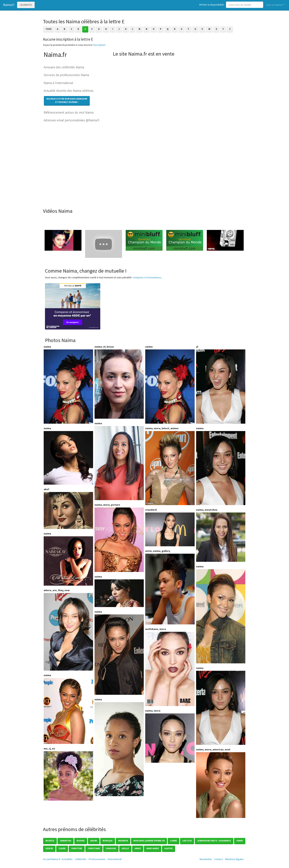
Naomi (94, 841)
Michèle (50, 841)
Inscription (100, 45)
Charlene (111, 848)
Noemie (81, 841)
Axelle (125, 848)
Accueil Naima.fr (52, 859)
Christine (77, 848)
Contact (219, 859)
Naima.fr (9, 5)
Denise (49, 848)
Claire (62, 848)
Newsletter (206, 859)
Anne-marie (153, 848)
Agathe (169, 848)
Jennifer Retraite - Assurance (214, 841)
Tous (48, 29)
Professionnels (97, 859)
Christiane (94, 848)
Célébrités (26, 5)
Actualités (67, 859)
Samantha (66, 841)
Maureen (123, 841)
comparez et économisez (147, 277)
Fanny (240, 841)
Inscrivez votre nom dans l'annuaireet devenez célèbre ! (67, 100)
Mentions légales (234, 859)
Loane (174, 841)
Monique (108, 841)
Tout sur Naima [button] (274, 5)
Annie (138, 848)
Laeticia (187, 841)
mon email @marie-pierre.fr (149, 841)
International (115, 859)
